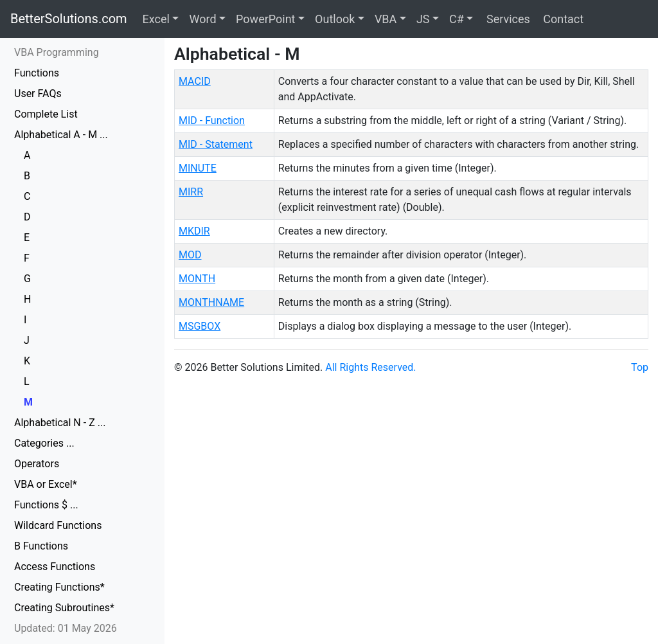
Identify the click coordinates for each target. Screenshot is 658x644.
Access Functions (55, 567)
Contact (562, 19)
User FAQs (38, 94)
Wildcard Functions (58, 525)
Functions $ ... (46, 505)
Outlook (335, 19)
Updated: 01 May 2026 (66, 628)
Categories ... (44, 443)
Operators (37, 464)
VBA (386, 19)
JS (423, 19)
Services (506, 19)
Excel (156, 19)
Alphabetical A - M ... (61, 135)
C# (457, 19)
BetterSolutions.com (69, 19)
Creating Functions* (59, 587)
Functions (37, 73)
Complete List (46, 114)
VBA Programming (57, 52)
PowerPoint (265, 19)
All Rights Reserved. (370, 367)
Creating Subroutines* (64, 608)
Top (640, 367)
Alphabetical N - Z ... (60, 423)
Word (202, 19)
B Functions (41, 546)
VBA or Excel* (46, 484)
